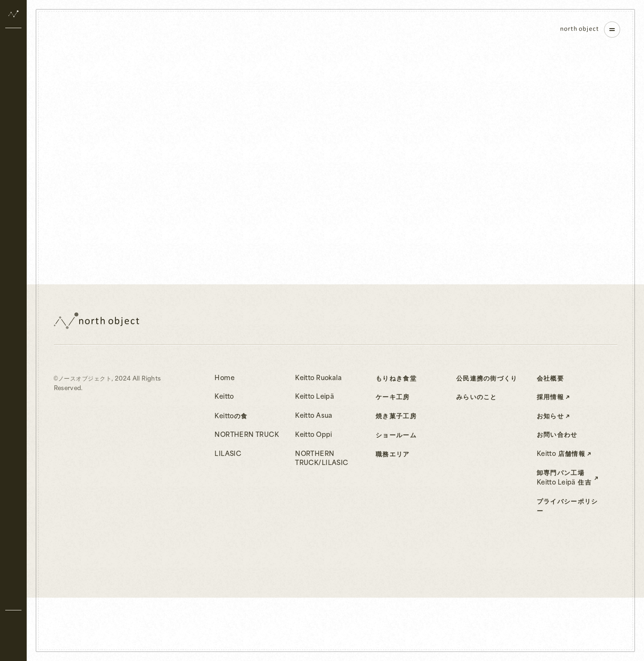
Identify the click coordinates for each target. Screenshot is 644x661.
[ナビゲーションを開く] (612, 30)
